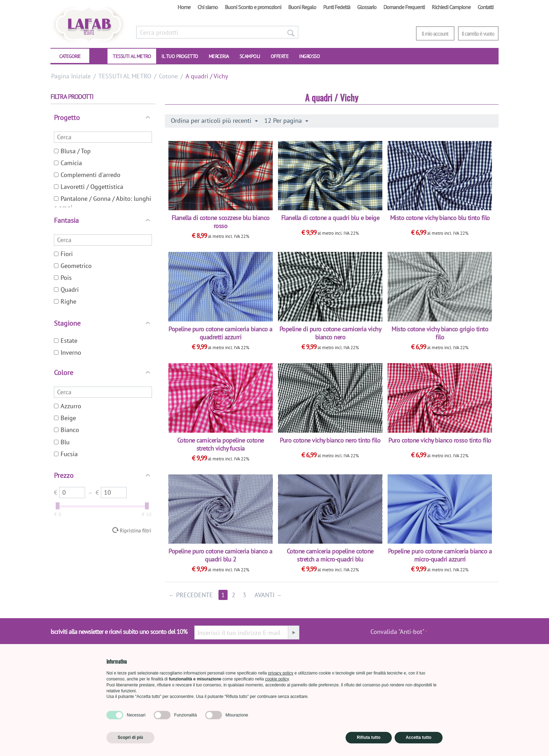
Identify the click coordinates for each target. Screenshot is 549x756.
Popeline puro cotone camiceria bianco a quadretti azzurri (220, 333)
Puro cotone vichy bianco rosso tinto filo (440, 440)
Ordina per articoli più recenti (214, 121)
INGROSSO (309, 56)
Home (184, 7)
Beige (65, 418)
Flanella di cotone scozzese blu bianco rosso (221, 222)
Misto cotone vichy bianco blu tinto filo (440, 218)
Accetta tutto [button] (419, 737)
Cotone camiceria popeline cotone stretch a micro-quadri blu (330, 555)
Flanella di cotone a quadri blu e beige (330, 218)
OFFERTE (280, 56)
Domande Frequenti (404, 7)
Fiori (63, 254)
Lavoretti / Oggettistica (89, 187)
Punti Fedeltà (337, 7)
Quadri (66, 289)
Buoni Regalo (302, 7)
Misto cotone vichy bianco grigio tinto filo (440, 333)
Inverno (68, 352)
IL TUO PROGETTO (180, 56)
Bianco (67, 430)
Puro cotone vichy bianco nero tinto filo (330, 440)
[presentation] (463, 635)
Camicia (68, 163)
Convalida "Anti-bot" (397, 632)
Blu (62, 442)
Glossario (367, 7)
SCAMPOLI (250, 56)
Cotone (168, 76)
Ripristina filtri (135, 530)
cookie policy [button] (277, 679)
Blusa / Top (72, 151)
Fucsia (66, 454)
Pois (63, 278)
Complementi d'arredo (87, 175)
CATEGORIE (70, 56)
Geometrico (73, 266)
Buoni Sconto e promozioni (253, 7)
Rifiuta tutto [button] (369, 737)
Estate (66, 341)
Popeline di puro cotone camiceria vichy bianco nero (330, 333)
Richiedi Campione (451, 7)
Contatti (485, 7)
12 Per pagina (286, 121)
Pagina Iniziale (71, 76)
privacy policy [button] (281, 673)
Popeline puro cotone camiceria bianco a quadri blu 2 (220, 555)
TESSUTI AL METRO (132, 56)
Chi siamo (208, 7)
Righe (65, 301)
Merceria (219, 56)
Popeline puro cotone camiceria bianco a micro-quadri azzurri (440, 555)
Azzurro (68, 406)
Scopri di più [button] (130, 737)
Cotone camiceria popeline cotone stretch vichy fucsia (221, 444)
